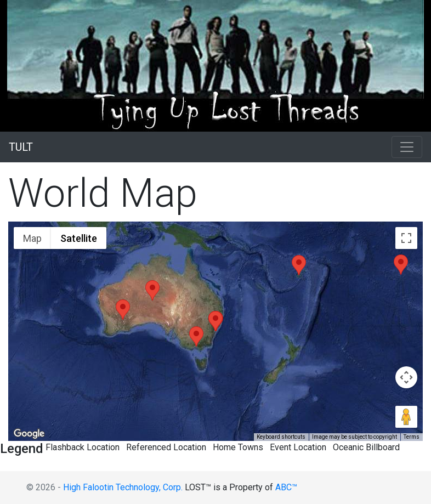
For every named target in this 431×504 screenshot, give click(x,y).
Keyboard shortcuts (281, 437)
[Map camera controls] (406, 377)
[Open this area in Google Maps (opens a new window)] (29, 434)
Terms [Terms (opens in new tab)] (412, 437)
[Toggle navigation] (407, 147)
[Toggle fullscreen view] (406, 238)
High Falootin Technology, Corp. (123, 487)
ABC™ (286, 487)
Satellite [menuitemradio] (79, 238)
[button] (123, 310)
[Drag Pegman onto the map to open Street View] (406, 417)
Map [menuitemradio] (32, 238)
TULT (21, 147)
